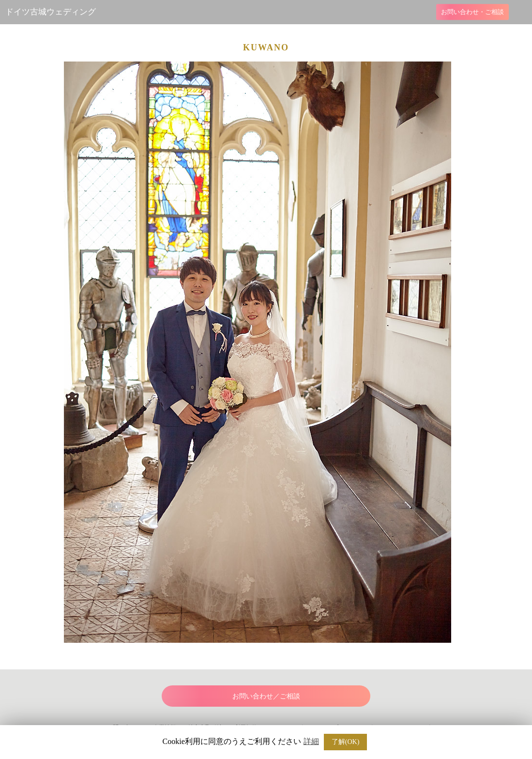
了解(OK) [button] (346, 742)
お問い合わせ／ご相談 (266, 696)
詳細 (311, 742)
